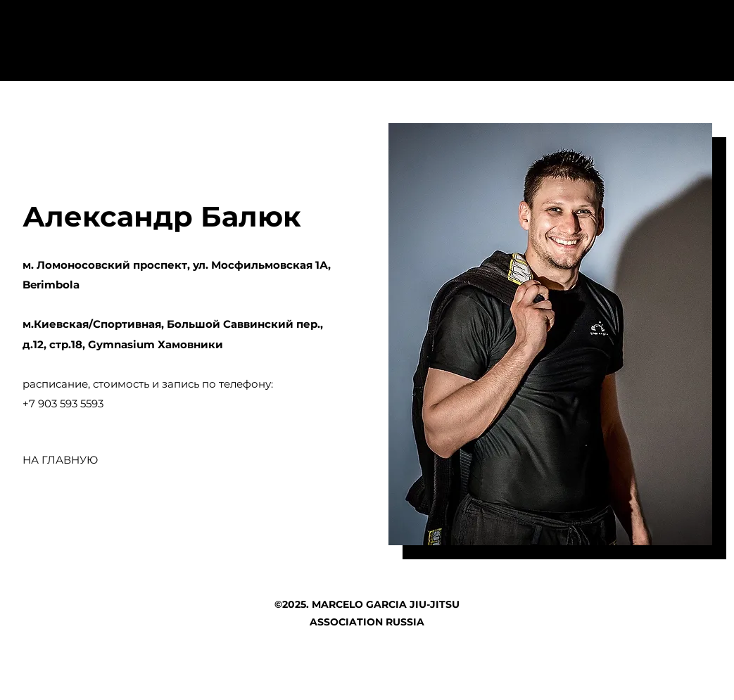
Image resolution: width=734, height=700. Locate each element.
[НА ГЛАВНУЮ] (61, 460)
